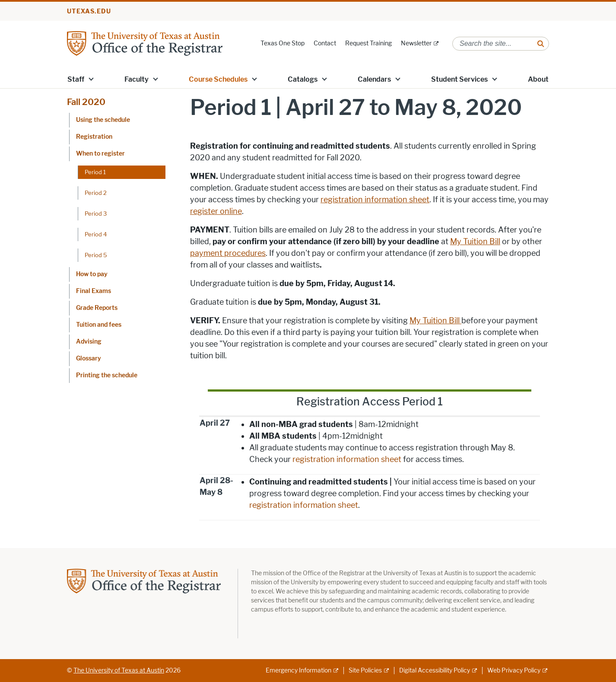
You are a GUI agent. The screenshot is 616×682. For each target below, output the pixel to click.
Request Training (368, 43)
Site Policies (365, 671)
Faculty (137, 79)
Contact (325, 43)
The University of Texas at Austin (119, 671)
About (538, 79)
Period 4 (96, 234)
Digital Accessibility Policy (435, 671)
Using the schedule (103, 120)
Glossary (89, 359)
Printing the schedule (107, 375)
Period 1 (95, 172)
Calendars (374, 79)
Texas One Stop (283, 43)
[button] (91, 79)
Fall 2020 (86, 102)
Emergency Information (298, 671)
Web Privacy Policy (514, 671)
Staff (76, 79)
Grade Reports (97, 308)
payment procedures (228, 253)
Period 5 (96, 255)
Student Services (459, 79)
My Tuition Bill (475, 242)
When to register (100, 154)
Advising (89, 342)
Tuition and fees (99, 325)
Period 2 (96, 193)
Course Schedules (218, 79)
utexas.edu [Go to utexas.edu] (89, 11)
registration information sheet (375, 200)
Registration (94, 137)
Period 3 (96, 214)
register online (216, 211)
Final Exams (94, 291)
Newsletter (416, 43)
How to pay (92, 274)
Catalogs (303, 79)
